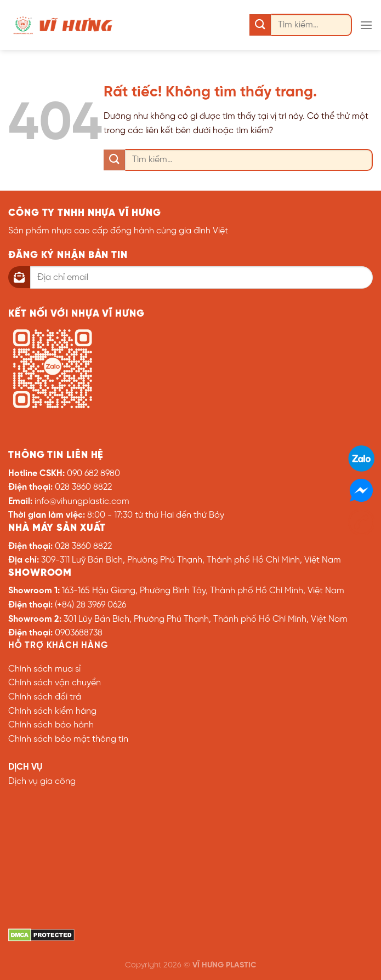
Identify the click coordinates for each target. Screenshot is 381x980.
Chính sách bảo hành (51, 725)
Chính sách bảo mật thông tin (68, 739)
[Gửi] (260, 25)
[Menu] (366, 25)
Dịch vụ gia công (42, 781)
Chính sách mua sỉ (44, 669)
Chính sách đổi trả (45, 697)
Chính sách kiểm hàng (52, 711)
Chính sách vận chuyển (55, 683)
